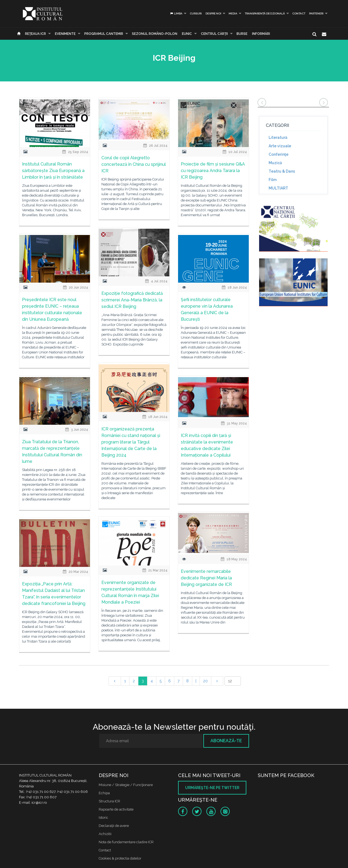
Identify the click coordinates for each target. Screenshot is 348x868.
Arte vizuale (280, 146)
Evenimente (65, 34)
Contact (299, 13)
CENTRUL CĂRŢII (214, 34)
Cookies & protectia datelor (120, 858)
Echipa (104, 793)
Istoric (103, 817)
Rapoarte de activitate (116, 809)
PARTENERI (316, 13)
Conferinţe (279, 154)
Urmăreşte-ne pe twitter (212, 788)
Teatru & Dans (282, 171)
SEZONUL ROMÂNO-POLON (155, 34)
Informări (261, 34)
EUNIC (187, 34)
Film (273, 180)
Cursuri (196, 13)
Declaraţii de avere (114, 826)
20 (205, 681)
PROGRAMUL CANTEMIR (104, 34)
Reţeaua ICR (35, 34)
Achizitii (105, 834)
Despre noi (213, 13)
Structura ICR (109, 801)
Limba (176, 13)
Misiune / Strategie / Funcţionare (126, 785)
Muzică (275, 163)
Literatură (278, 137)
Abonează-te (226, 741)
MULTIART (278, 188)
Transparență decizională (265, 13)
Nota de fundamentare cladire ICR (126, 842)
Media (233, 13)
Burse (242, 34)
